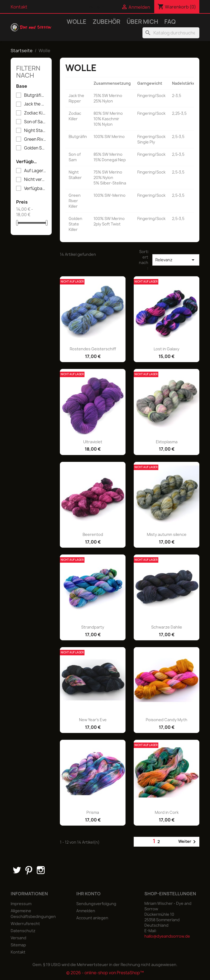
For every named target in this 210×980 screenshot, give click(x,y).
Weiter (188, 842)
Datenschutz (23, 931)
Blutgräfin (35, 95)
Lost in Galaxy (167, 349)
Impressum (21, 904)
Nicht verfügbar (35, 180)
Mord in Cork (167, 812)
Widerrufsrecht (25, 924)
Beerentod (93, 534)
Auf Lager (35, 171)
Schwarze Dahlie (167, 627)
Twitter (17, 870)
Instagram (41, 870)
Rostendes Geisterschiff (93, 349)
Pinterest (29, 870)
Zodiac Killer (35, 113)
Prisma (93, 812)
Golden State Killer (35, 148)
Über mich (142, 22)
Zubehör (107, 22)
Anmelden (86, 911)
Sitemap (18, 945)
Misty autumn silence (167, 534)
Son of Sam (35, 122)
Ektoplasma (167, 442)
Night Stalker (35, 131)
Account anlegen (92, 918)
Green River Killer (35, 139)
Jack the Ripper (35, 104)
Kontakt (19, 7)
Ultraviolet (93, 442)
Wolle (77, 22)
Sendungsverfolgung (96, 904)
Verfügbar (35, 189)
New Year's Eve (93, 720)
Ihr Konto (88, 894)
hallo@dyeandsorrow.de (167, 936)
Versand (18, 938)
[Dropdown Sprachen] (98, 7)
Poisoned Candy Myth (167, 720)
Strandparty (93, 627)
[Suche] (171, 33)
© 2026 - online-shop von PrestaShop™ (105, 973)
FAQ (170, 22)
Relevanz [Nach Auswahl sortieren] (176, 260)
